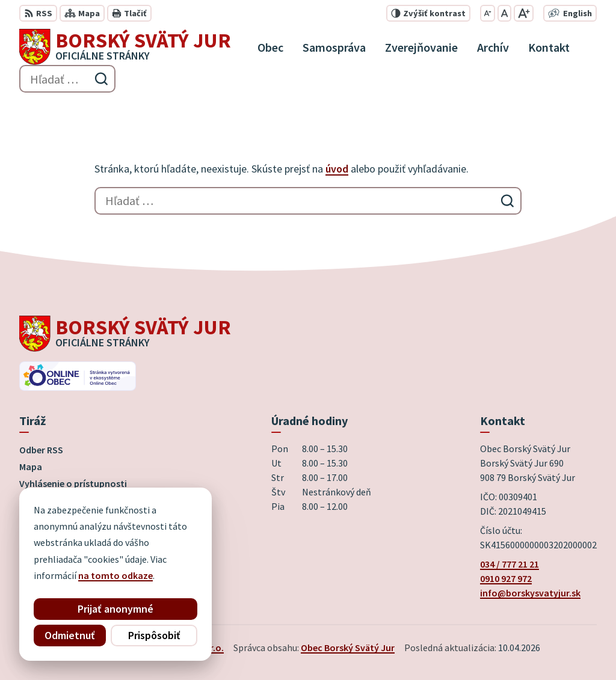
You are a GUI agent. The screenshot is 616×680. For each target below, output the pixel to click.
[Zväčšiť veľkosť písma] (524, 13)
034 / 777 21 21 (510, 564)
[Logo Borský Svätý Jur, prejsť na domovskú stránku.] (125, 47)
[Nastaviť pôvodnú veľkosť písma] (504, 13)
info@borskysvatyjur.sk (530, 593)
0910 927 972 (506, 578)
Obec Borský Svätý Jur (348, 648)
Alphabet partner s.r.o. (176, 648)
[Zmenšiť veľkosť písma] (488, 13)
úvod (337, 169)
